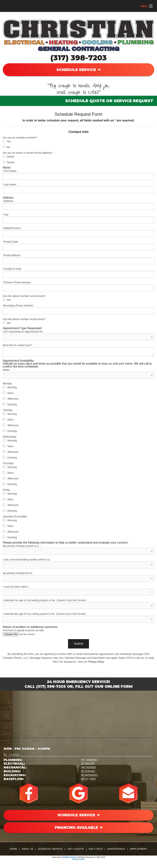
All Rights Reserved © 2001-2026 (91, 857)
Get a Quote (76, 849)
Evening (12, 404)
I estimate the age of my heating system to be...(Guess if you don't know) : (78, 604)
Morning (12, 387)
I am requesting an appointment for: (78, 335)
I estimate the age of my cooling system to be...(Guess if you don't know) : (78, 617)
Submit (78, 644)
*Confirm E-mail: (78, 273)
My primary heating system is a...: (78, 550)
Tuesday (8, 410)
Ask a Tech (96, 849)
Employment (139, 849)
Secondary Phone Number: (78, 309)
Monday (7, 383)
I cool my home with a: (78, 590)
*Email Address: (78, 259)
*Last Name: (78, 188)
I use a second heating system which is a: (78, 563)
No (8, 147)
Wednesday (10, 437)
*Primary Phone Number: (78, 286)
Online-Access (70, 857)
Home (14, 849)
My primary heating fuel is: (78, 577)
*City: (78, 218)
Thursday (8, 463)
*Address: (78, 205)
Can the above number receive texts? (24, 296)
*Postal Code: (78, 245)
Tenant (10, 162)
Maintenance (116, 849)
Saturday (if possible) (15, 516)
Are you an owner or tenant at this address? (28, 153)
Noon (10, 393)
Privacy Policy (96, 662)
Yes (9, 141)
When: (78, 374)
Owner (10, 157)
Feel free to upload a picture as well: (78, 633)
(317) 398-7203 (78, 58)
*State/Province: (78, 232)
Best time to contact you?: (78, 350)
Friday (6, 490)
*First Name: (78, 175)
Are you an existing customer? (20, 138)
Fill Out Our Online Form (104, 686)
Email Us (28, 849)
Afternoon (13, 399)
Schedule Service (50, 849)
